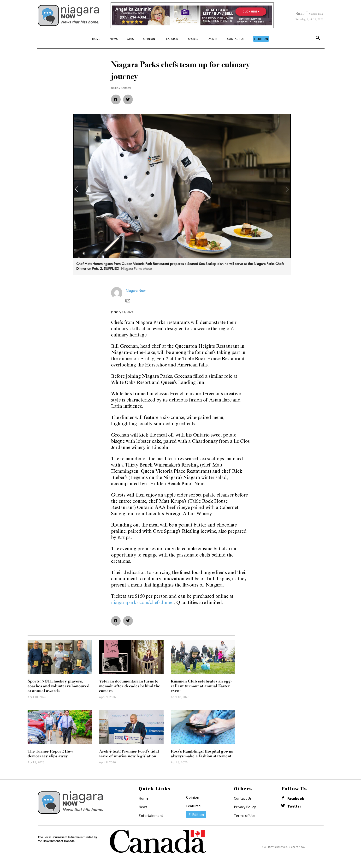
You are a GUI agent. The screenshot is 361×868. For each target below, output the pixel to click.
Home (144, 798)
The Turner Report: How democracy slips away (50, 754)
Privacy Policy (245, 807)
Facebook (296, 799)
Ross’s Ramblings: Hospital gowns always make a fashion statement (202, 754)
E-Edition (196, 814)
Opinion (193, 797)
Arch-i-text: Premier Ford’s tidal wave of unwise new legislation (129, 754)
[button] (318, 39)
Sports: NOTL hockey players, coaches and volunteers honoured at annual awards (59, 686)
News (143, 807)
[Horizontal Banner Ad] (192, 15)
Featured (193, 806)
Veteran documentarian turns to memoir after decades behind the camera (130, 686)
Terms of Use (245, 815)
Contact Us (243, 798)
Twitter (294, 806)
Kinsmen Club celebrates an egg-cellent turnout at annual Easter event (201, 686)
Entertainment (151, 815)
